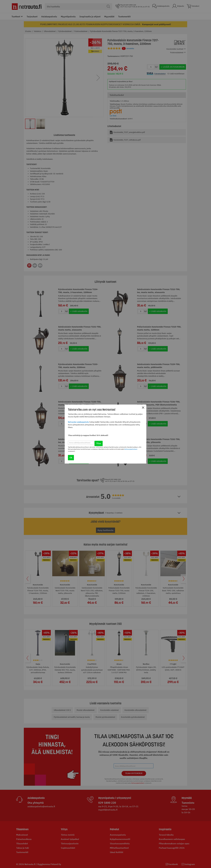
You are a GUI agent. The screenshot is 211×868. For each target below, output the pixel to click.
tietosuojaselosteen (131, 449)
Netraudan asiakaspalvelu (78, 422)
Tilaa (99, 443)
